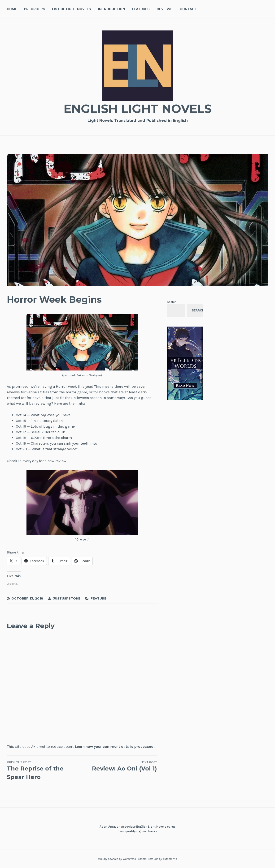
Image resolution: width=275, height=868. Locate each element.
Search (172, 302)
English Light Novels (138, 109)
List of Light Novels (72, 9)
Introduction (112, 9)
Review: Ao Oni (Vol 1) (120, 766)
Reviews (165, 9)
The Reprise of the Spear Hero (44, 770)
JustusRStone (67, 598)
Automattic (170, 859)
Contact (188, 9)
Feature (98, 598)
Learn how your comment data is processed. (115, 747)
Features (141, 9)
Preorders (35, 9)
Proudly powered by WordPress (117, 859)
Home (12, 9)
